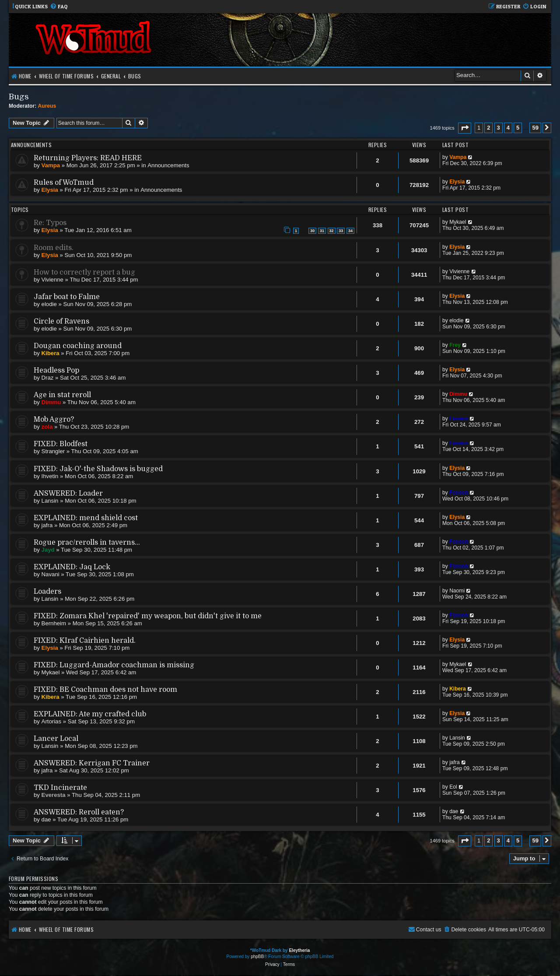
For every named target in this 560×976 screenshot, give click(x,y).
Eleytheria (299, 950)
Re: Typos (50, 223)
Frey (455, 345)
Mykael (458, 222)
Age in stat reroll (62, 395)
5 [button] (518, 128)
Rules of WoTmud (64, 183)
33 (341, 231)
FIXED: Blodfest (61, 444)
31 (322, 231)
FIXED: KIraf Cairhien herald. (85, 641)
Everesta (54, 795)
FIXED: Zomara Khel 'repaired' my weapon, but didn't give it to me (148, 616)
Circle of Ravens (61, 321)
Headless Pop (56, 370)
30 (312, 231)
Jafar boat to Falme (67, 297)
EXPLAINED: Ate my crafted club (90, 714)
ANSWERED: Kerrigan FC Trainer (92, 763)
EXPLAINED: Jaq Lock (72, 567)
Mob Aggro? (54, 419)
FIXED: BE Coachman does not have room (105, 690)
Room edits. (54, 248)
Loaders (47, 592)
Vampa (51, 165)
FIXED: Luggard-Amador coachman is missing (114, 665)
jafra (47, 525)
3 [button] (499, 128)
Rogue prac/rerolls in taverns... (87, 543)
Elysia (50, 190)
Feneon (459, 419)
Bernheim (54, 623)
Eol (453, 787)
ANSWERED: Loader (68, 493)
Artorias (51, 721)
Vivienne (52, 280)
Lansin (50, 501)
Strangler (53, 451)
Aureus (47, 106)
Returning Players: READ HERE (88, 158)
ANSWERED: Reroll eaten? (79, 812)
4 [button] (508, 128)
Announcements (168, 165)
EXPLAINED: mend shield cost (86, 518)
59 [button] (535, 128)
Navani (51, 574)
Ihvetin (50, 476)
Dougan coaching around (78, 346)
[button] (465, 128)
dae (46, 819)
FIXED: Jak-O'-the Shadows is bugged (98, 469)
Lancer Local (56, 739)
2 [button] (488, 128)
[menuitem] (59, 7)
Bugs (19, 97)
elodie (49, 304)
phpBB (257, 957)
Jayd (48, 550)
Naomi (457, 591)
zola (47, 427)
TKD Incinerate (60, 788)
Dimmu (51, 402)
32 (332, 231)
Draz (48, 378)
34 (350, 231)
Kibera (51, 353)
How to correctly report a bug (84, 272)
